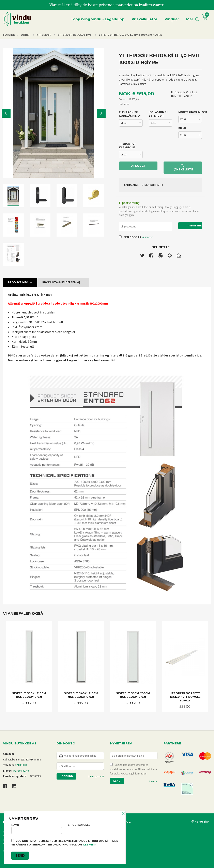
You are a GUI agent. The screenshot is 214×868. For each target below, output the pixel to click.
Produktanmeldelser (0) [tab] (61, 282)
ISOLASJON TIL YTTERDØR (159, 114)
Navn (37, 829)
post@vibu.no (21, 771)
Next (101, 113)
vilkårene (147, 237)
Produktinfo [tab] (18, 282)
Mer (190, 19)
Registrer (195, 226)
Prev (6, 113)
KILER (182, 128)
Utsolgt (138, 166)
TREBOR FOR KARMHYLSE (128, 146)
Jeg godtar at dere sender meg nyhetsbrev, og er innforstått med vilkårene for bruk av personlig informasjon (133, 769)
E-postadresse (93, 829)
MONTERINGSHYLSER (190, 112)
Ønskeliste (183, 168)
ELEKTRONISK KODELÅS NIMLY (130, 114)
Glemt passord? (96, 776)
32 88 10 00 (21, 765)
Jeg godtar (133, 237)
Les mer (153, 781)
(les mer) (89, 845)
